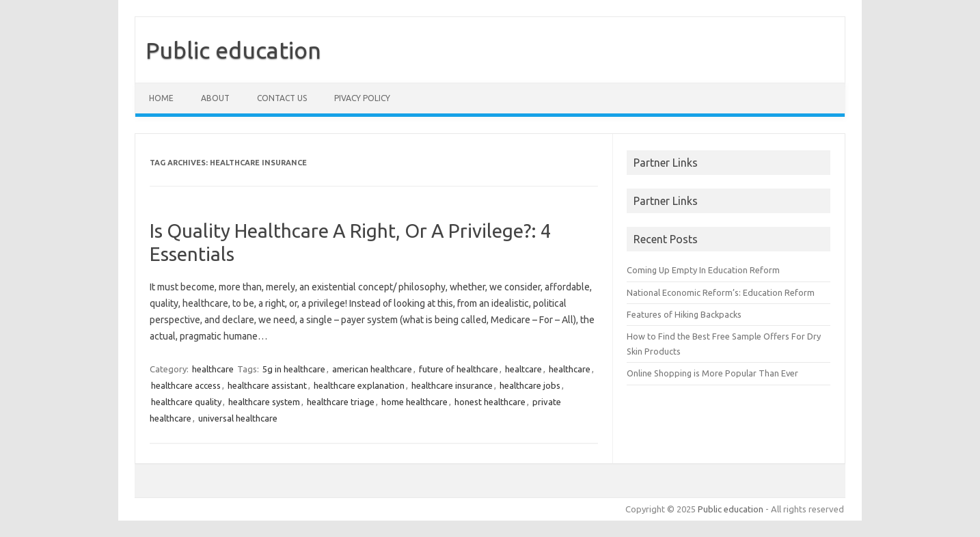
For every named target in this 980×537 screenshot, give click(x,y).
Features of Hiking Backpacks (684, 314)
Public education (233, 50)
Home (161, 98)
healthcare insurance (452, 385)
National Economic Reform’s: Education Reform (721, 292)
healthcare (213, 369)
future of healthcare (459, 369)
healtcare (523, 369)
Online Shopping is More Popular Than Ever (712, 373)
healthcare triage (341, 402)
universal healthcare (238, 418)
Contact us (282, 98)
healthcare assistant (267, 385)
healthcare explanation (359, 385)
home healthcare (414, 402)
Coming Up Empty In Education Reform (703, 270)
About (215, 98)
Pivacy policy (362, 98)
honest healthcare (490, 402)
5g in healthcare (294, 369)
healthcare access (186, 385)
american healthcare (372, 369)
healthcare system (264, 402)
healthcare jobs (530, 385)
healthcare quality (186, 402)
